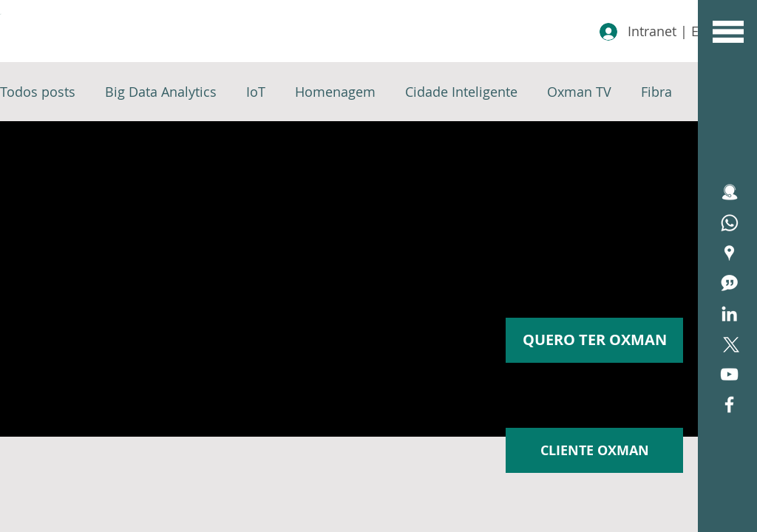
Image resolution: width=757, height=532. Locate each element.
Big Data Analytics (161, 92)
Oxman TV (579, 92)
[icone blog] (729, 283)
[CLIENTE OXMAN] (594, 450)
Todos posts (38, 92)
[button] (728, 32)
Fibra (656, 92)
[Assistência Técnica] (729, 223)
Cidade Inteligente (461, 92)
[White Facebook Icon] (729, 405)
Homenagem (335, 92)
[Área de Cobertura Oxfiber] (729, 253)
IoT (256, 92)
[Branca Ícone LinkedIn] (729, 314)
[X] (729, 344)
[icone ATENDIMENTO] (729, 192)
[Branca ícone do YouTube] (729, 374)
